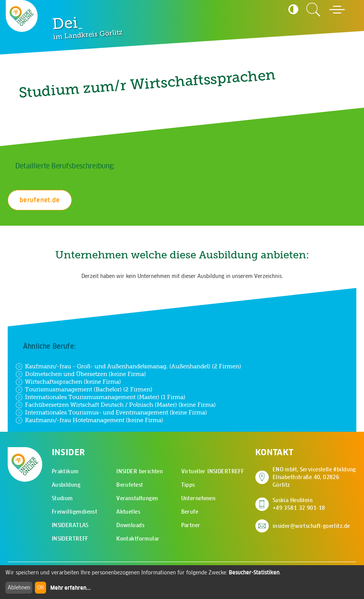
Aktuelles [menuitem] (128, 512)
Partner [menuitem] (191, 525)
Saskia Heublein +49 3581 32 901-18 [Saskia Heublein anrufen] (299, 504)
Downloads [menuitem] (130, 525)
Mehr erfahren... (71, 588)
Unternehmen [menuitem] (199, 498)
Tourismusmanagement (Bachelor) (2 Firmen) (84, 389)
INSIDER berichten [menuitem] (140, 471)
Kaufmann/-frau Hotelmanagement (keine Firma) (89, 420)
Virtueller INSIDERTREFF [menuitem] (213, 471)
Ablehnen (19, 587)
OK (41, 587)
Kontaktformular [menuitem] (138, 539)
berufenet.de (40, 200)
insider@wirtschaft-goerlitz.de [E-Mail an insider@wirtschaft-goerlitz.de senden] (311, 526)
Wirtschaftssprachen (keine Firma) (68, 382)
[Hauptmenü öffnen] (337, 10)
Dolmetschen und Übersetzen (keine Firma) (81, 374)
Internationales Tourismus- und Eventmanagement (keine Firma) (111, 413)
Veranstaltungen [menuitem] (137, 498)
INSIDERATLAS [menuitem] (70, 525)
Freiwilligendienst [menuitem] (75, 512)
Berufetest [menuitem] (130, 485)
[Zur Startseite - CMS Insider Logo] (22, 16)
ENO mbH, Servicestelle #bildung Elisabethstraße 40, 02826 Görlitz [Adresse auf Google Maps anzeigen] (314, 477)
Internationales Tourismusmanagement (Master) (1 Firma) (100, 397)
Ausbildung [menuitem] (66, 485)
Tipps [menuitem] (188, 485)
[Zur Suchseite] (313, 10)
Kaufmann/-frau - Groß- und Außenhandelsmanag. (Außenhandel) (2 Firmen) (128, 366)
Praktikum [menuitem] (65, 471)
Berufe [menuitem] (190, 512)
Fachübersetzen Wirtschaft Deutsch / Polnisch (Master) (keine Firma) (116, 405)
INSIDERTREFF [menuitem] (70, 539)
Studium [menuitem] (62, 498)
